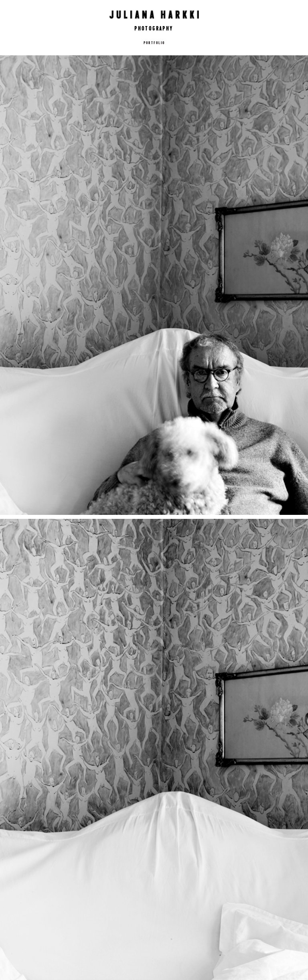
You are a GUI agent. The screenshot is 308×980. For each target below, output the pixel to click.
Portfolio (154, 43)
